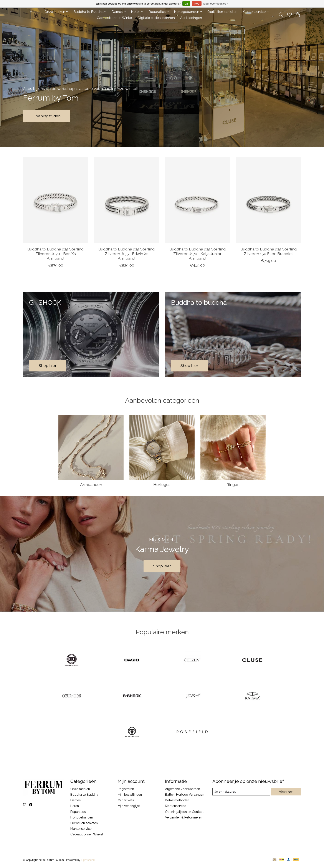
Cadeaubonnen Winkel (115, 18)
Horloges (162, 485)
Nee (197, 4)
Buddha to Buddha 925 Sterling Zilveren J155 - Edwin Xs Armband (126, 253)
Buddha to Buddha (84, 794)
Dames (75, 800)
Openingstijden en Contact (184, 812)
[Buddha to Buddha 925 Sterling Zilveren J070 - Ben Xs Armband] (55, 200)
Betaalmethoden (177, 800)
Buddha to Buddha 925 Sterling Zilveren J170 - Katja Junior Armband (198, 253)
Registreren (126, 789)
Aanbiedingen (191, 18)
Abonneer (286, 791)
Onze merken (80, 789)
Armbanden (91, 485)
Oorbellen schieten (222, 12)
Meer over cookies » (216, 4)
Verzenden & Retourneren (184, 817)
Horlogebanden (82, 817)
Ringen (233, 485)
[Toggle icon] (281, 15)
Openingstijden (47, 116)
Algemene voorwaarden (183, 789)
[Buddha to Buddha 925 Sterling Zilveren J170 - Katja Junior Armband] (198, 200)
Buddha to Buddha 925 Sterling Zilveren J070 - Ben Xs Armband (55, 253)
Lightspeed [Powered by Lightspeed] (88, 860)
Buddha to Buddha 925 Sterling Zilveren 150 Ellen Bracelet (269, 251)
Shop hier (162, 566)
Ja (186, 4)
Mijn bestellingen (130, 794)
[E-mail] (241, 792)
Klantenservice (81, 829)
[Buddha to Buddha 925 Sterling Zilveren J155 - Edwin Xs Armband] (126, 200)
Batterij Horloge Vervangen (185, 794)
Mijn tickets (126, 800)
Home (35, 12)
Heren (75, 806)
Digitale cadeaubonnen (156, 18)
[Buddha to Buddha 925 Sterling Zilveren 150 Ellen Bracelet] (269, 200)
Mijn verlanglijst (129, 806)
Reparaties (78, 812)
